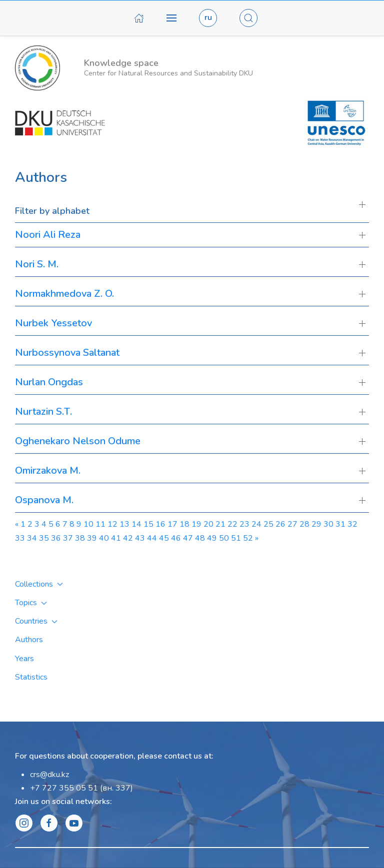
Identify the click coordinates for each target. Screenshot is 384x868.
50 (224, 538)
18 (184, 524)
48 (200, 538)
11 (100, 524)
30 (328, 524)
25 (268, 524)
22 (232, 524)
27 (292, 524)
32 (352, 524)
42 (128, 538)
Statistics (31, 677)
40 (104, 538)
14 (136, 524)
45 (164, 538)
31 (340, 524)
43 (140, 538)
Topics (31, 603)
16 (160, 524)
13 (124, 524)
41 (116, 538)
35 (44, 538)
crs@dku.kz (49, 775)
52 (248, 538)
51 (236, 538)
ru (208, 17)
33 (20, 538)
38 (80, 538)
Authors (29, 640)
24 (256, 524)
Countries (36, 621)
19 (196, 524)
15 (148, 524)
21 (220, 524)
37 (68, 538)
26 (280, 524)
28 (304, 524)
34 (32, 538)
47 (188, 538)
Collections (39, 584)
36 (56, 538)
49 (212, 538)
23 (244, 524)
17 (172, 524)
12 (112, 524)
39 (92, 538)
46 (176, 538)
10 (88, 524)
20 (208, 524)
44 (152, 538)
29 (316, 524)
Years (24, 659)
